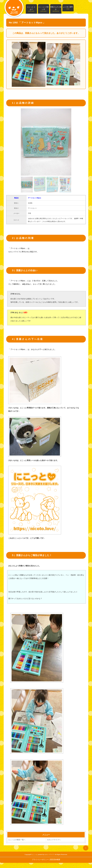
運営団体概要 (55, 859)
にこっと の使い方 (44, 9)
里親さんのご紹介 (56, 9)
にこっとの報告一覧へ (17, 840)
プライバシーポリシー (40, 859)
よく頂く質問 (68, 8)
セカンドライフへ (54, 840)
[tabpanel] (46, 142)
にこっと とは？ (31, 9)
